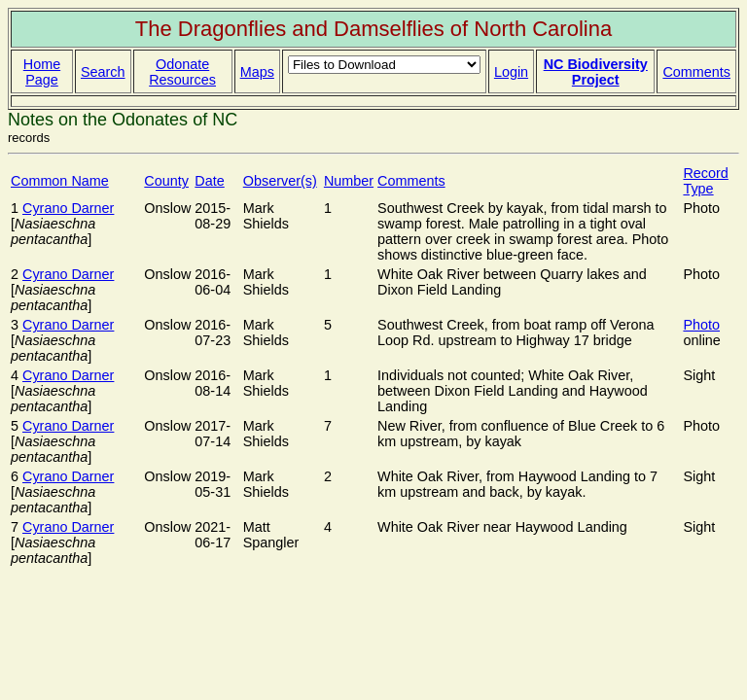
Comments (696, 72)
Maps (257, 72)
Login (511, 72)
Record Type (705, 181)
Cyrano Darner (68, 208)
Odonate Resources (182, 72)
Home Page (42, 72)
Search (103, 72)
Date (209, 181)
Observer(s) (280, 181)
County (166, 181)
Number (349, 181)
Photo (701, 325)
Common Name (60, 181)
